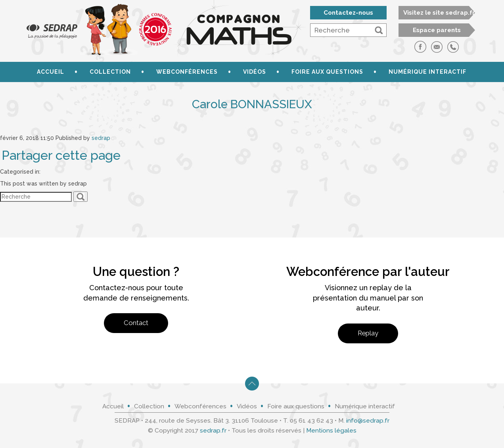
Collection (110, 72)
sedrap (101, 138)
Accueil (51, 72)
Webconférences (187, 72)
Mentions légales (331, 431)
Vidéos (255, 72)
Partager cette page (61, 155)
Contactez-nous (348, 13)
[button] (379, 30)
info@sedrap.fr (368, 421)
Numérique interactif (427, 72)
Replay (368, 333)
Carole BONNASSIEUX (252, 104)
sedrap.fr (213, 431)
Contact (136, 323)
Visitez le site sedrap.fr (439, 13)
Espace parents (437, 30)
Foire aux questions (327, 72)
